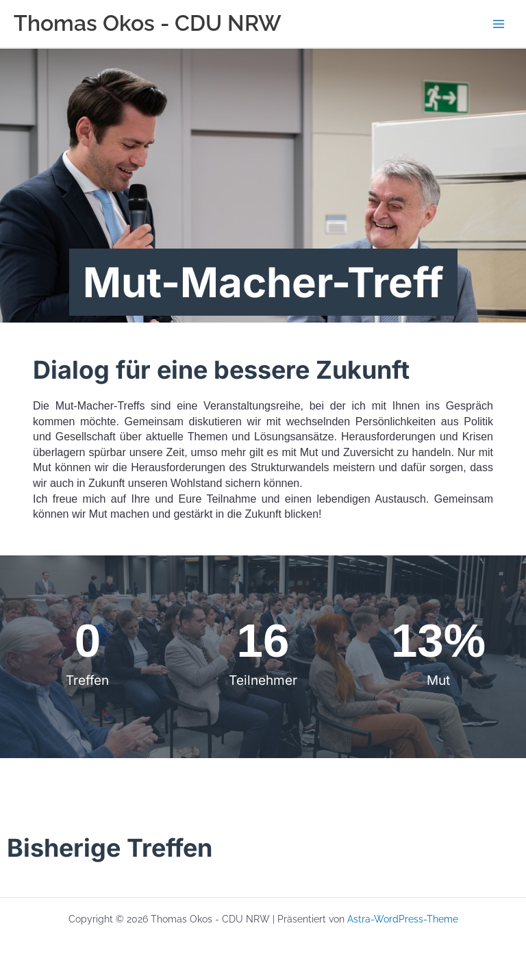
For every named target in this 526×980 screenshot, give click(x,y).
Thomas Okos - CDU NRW (148, 23)
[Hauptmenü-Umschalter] (499, 24)
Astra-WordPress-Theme (403, 919)
